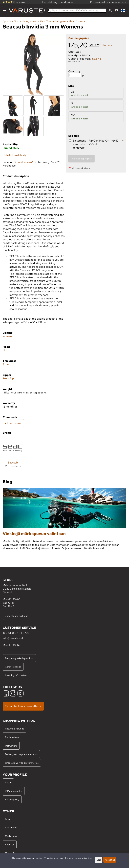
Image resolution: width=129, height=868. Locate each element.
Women (7, 336)
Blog (7, 819)
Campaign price (79, 38)
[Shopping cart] (116, 10)
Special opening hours (17, 616)
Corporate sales (13, 667)
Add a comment (13, 423)
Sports (8, 21)
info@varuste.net (13, 638)
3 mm (80, 21)
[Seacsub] (13, 456)
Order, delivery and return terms (22, 763)
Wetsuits (39, 21)
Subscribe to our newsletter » (23, 706)
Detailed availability (14, 155)
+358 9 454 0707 (18, 633)
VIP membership (14, 791)
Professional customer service (108, 2)
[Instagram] (13, 694)
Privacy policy (12, 799)
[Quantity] (75, 75)
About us (10, 844)
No (4, 350)
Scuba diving (23, 21)
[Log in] (110, 10)
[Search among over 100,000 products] (77, 10)
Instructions (11, 746)
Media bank (11, 836)
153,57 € (96, 59)
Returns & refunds (14, 729)
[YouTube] (20, 694)
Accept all (110, 860)
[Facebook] (6, 694)
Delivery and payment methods (21, 754)
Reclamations (12, 737)
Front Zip (8, 378)
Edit (99, 860)
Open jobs (10, 853)
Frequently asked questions (19, 658)
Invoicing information (16, 675)
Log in (8, 782)
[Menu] (4, 11)
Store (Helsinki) (23, 162)
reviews (14, 2)
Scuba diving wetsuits (60, 21)
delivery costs (107, 45)
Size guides (11, 827)
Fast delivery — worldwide (58, 2)
